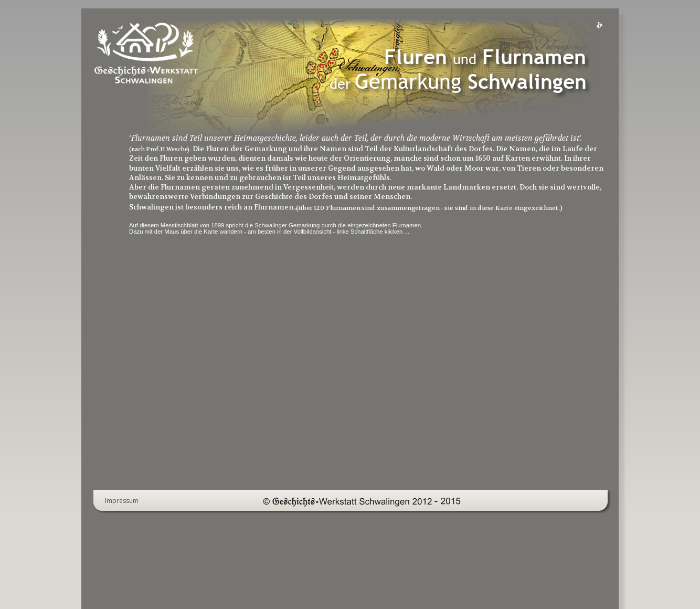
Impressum (122, 501)
